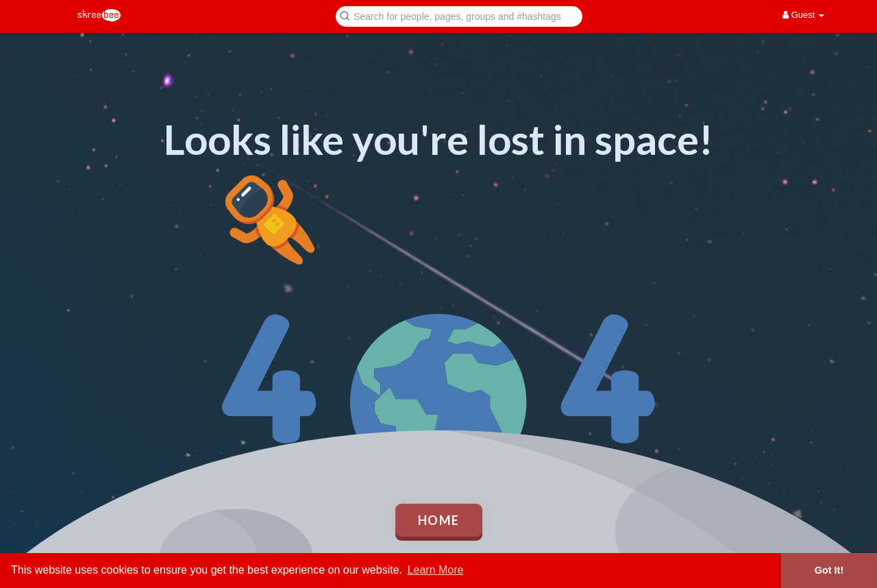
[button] (459, 15)
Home (439, 520)
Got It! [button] (829, 570)
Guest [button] (803, 15)
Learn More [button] (436, 570)
